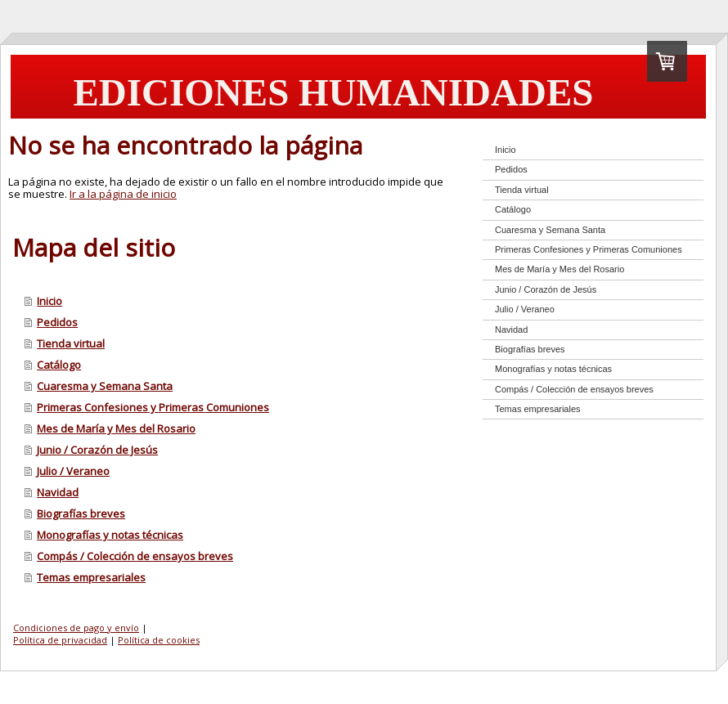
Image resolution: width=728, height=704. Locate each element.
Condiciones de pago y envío (76, 628)
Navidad (58, 492)
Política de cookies (159, 640)
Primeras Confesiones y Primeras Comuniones (153, 407)
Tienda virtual (71, 343)
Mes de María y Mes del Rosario (116, 428)
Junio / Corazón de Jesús (97, 450)
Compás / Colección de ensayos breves (135, 556)
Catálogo (59, 365)
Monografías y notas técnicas (110, 535)
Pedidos (57, 322)
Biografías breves (81, 513)
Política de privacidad (60, 640)
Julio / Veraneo (73, 471)
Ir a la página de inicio (123, 194)
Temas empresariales (91, 577)
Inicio (49, 301)
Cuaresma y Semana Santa (105, 386)
